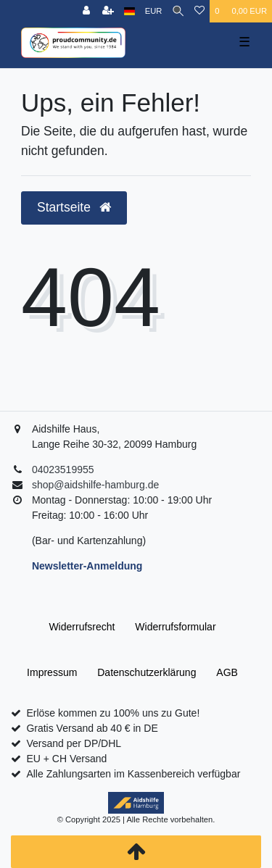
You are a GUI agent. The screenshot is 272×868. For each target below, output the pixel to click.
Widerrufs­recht (82, 627)
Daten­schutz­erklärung (147, 672)
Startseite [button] (74, 207)
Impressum (52, 672)
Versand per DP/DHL (74, 743)
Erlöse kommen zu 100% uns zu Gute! (113, 713)
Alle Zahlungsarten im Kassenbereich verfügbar (133, 774)
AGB (227, 672)
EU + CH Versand (66, 759)
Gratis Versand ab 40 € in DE (92, 728)
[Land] (129, 11)
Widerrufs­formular (175, 627)
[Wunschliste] (199, 11)
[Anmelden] (86, 11)
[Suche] (178, 11)
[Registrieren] (108, 11)
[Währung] (154, 11)
